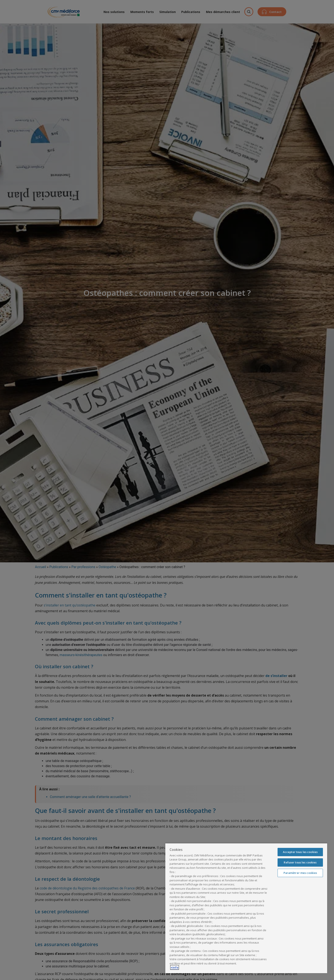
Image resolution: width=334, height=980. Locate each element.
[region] (246, 908)
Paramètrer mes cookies (300, 873)
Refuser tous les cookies (300, 862)
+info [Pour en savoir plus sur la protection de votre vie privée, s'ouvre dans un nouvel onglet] (175, 967)
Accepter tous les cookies (300, 852)
